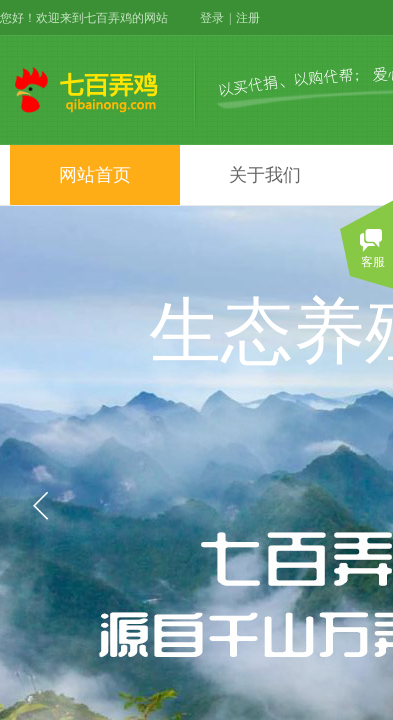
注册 (248, 18)
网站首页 (95, 175)
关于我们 (265, 175)
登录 (212, 18)
